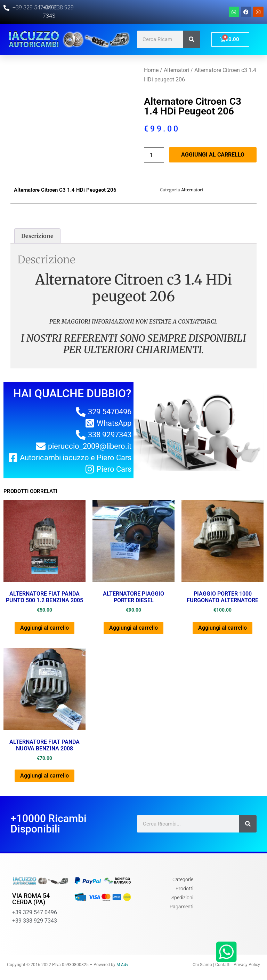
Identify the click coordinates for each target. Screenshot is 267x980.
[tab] (37, 236)
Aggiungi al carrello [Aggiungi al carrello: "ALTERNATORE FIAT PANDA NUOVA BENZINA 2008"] (44, 776)
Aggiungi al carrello (213, 155)
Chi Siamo (202, 965)
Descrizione (37, 236)
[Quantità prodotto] (154, 155)
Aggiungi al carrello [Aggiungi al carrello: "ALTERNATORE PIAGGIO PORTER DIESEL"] (133, 628)
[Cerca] (192, 39)
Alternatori (176, 70)
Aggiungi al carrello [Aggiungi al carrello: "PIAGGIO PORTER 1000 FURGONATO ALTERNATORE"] (222, 628)
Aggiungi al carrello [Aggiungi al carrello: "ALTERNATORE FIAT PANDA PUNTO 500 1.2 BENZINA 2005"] (44, 628)
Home (151, 70)
